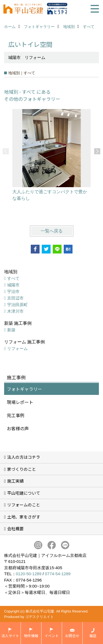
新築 (11, 330)
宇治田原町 (17, 305)
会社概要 (15, 528)
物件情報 (31, 636)
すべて (13, 278)
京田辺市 (15, 298)
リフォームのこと (24, 505)
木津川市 (15, 311)
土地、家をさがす (24, 517)
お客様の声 (18, 428)
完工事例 (16, 415)
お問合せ (72, 636)
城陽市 (13, 285)
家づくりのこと (22, 469)
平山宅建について (24, 493)
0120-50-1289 (29, 574)
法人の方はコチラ (24, 457)
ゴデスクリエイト (40, 617)
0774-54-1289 (58, 574)
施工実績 (15, 481)
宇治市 (13, 291)
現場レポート (20, 402)
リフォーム (17, 348)
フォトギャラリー (24, 389)
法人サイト (10, 636)
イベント (52, 636)
